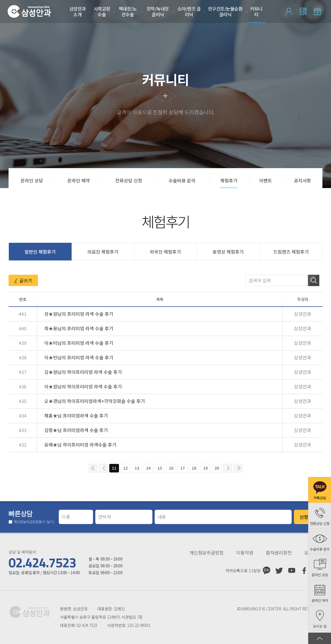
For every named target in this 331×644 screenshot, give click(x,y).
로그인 (289, 11)
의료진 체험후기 (103, 252)
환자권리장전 (279, 553)
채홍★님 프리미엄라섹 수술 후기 (76, 415)
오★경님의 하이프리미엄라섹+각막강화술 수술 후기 (95, 401)
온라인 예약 (317, 11)
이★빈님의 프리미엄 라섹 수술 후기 (79, 357)
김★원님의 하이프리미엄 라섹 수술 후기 (83, 372)
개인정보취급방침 (207, 553)
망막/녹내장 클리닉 (158, 11)
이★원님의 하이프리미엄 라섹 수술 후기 (83, 386)
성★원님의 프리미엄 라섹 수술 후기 (79, 314)
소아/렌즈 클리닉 (189, 11)
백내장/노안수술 (128, 11)
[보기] (50, 522)
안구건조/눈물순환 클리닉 (225, 11)
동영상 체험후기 (228, 252)
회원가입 (303, 11)
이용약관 (245, 553)
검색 (314, 280)
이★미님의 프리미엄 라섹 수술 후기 (79, 343)
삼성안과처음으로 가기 (29, 11)
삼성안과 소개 (78, 11)
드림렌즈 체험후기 (291, 252)
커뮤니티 (256, 11)
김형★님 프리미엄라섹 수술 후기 (76, 430)
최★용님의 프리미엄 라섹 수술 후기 (79, 328)
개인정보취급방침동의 (34, 522)
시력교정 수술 (102, 11)
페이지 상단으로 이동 (320, 638)
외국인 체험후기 (165, 252)
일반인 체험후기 (40, 252)
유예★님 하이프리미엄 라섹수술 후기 (80, 445)
